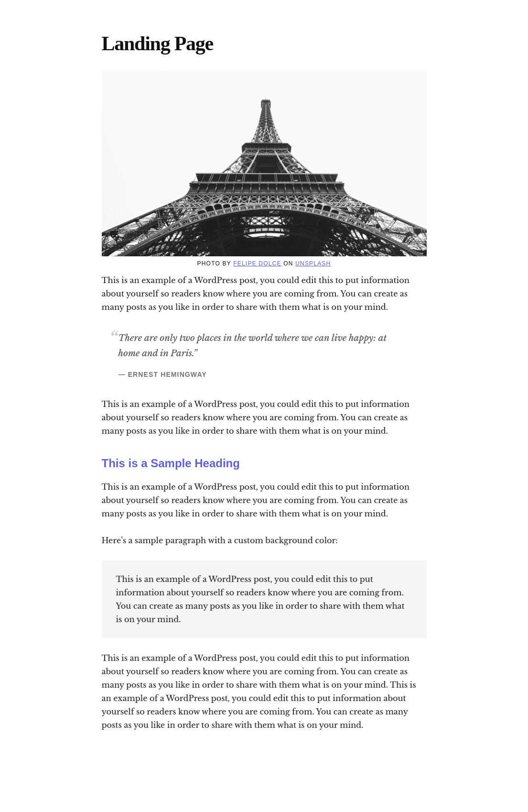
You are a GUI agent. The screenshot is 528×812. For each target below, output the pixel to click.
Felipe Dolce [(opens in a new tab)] (257, 263)
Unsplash (313, 263)
